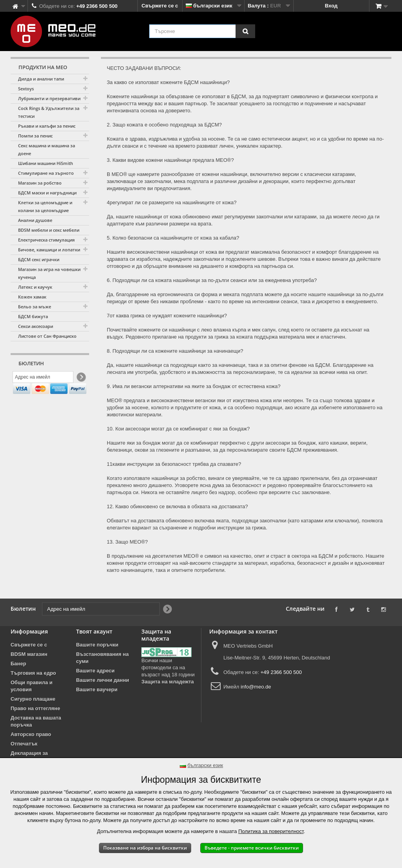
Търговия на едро (33, 673)
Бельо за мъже (35, 307)
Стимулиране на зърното (46, 173)
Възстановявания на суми (102, 658)
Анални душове (35, 220)
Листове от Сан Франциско (47, 336)
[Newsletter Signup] (81, 378)
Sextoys (26, 89)
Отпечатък (24, 744)
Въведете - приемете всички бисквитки (252, 848)
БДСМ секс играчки (39, 259)
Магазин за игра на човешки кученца (49, 273)
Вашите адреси (95, 671)
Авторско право (31, 734)
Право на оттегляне (35, 708)
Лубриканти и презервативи (49, 98)
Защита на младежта (167, 682)
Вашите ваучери (97, 689)
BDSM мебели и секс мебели (49, 230)
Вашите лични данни (103, 680)
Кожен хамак (32, 297)
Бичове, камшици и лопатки (49, 250)
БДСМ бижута (33, 316)
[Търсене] (245, 31)
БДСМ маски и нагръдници (47, 193)
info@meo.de (256, 687)
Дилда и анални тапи (41, 79)
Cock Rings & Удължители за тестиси (49, 112)
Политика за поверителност (271, 831)
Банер (18, 664)
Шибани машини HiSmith (46, 163)
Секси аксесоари (36, 326)
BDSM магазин (29, 654)
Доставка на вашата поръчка (36, 721)
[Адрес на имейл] (43, 378)
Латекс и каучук (35, 287)
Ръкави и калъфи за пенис (47, 126)
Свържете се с (160, 6)
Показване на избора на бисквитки (145, 848)
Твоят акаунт (94, 631)
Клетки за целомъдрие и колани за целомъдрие (45, 206)
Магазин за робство (40, 183)
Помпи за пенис (35, 136)
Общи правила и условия (32, 686)
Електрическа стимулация (46, 240)
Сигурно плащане (33, 699)
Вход (331, 6)
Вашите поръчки (97, 645)
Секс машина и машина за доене (47, 149)
